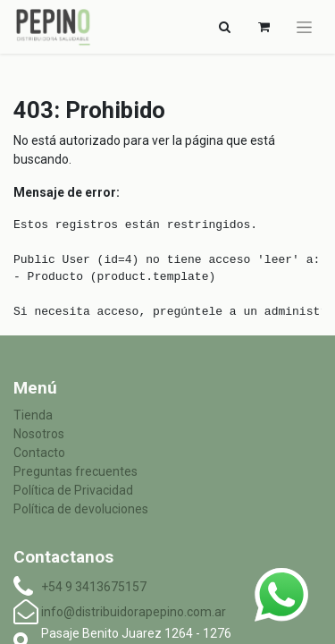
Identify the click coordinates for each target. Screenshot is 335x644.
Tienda (33, 415)
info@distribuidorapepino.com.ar (134, 612)
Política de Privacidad (73, 490)
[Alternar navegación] (224, 27)
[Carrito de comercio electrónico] (264, 27)
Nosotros (39, 434)
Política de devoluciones (81, 509)
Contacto (39, 453)
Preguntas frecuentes (75, 471)
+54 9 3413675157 (94, 587)
